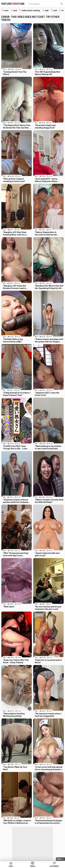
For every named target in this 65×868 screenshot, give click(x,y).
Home (11, 866)
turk (55, 10)
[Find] (62, 4)
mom (6, 10)
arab (47, 10)
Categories (54, 866)
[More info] (29, 67)
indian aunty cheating (31, 10)
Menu (59, 859)
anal (15, 10)
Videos (32, 866)
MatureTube (13, 4)
